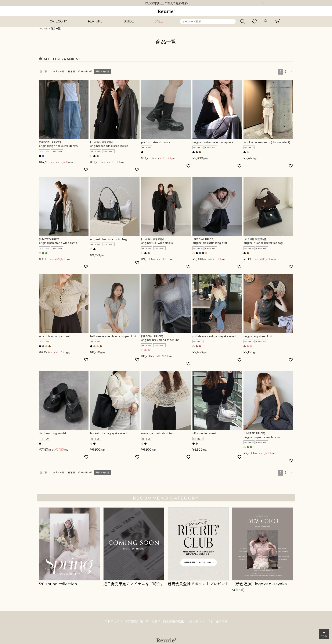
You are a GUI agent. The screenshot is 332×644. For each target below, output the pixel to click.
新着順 (71, 71)
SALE (159, 21)
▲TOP (324, 634)
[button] (291, 72)
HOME (44, 28)
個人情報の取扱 (173, 622)
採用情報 (221, 622)
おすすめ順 (59, 71)
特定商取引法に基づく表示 (143, 622)
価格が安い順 (85, 71)
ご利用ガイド (113, 622)
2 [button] (285, 72)
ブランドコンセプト (200, 622)
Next (263, 4)
